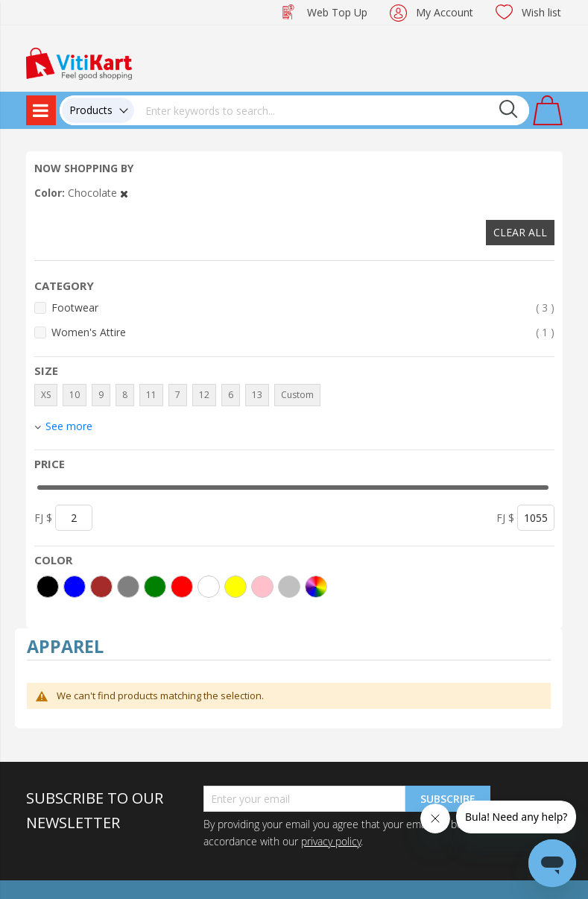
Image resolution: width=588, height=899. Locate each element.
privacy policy (331, 841)
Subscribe (448, 799)
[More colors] (316, 587)
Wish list (541, 12)
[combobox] (332, 110)
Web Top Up (337, 12)
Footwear (303, 307)
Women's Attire (303, 332)
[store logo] (79, 62)
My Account (445, 12)
